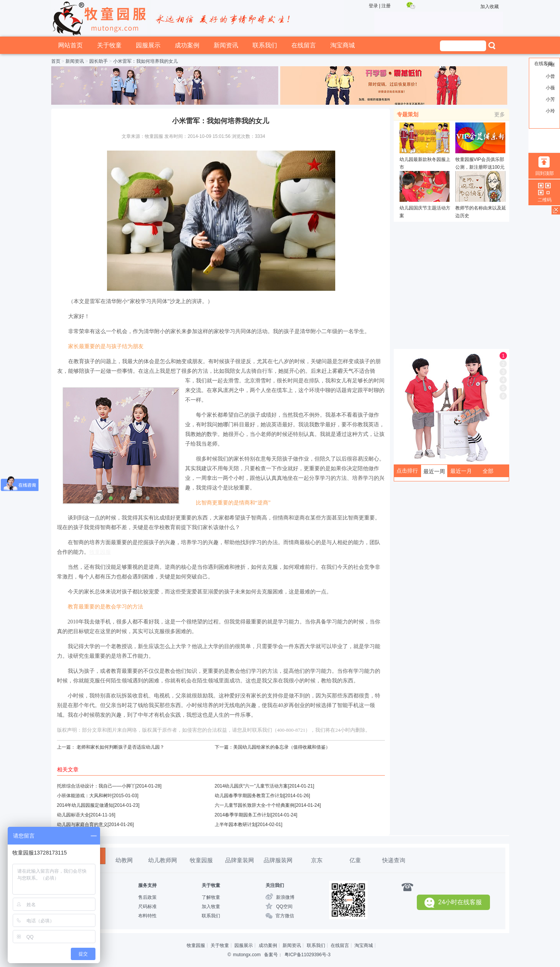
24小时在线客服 (453, 902)
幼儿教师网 (163, 860)
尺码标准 (147, 907)
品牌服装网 (278, 860)
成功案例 (187, 45)
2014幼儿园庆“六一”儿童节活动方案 (252, 786)
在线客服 (543, 64)
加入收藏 (490, 7)
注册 (386, 6)
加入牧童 (211, 907)
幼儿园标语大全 (73, 815)
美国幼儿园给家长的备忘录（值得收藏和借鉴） (282, 747)
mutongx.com (247, 955)
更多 (500, 114)
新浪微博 (285, 897)
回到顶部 (545, 173)
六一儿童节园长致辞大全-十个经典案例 (255, 805)
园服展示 (148, 45)
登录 (373, 6)
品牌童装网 (240, 860)
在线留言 (304, 45)
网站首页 (70, 45)
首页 (56, 61)
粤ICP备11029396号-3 (308, 955)
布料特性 (147, 916)
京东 (317, 860)
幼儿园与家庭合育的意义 (82, 825)
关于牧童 (109, 45)
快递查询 (394, 860)
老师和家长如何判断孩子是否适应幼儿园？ (120, 747)
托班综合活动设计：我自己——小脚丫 (96, 786)
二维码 (545, 200)
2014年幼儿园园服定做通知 (85, 805)
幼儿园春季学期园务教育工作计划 (249, 796)
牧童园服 (201, 860)
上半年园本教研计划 (236, 825)
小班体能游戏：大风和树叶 (85, 796)
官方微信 (285, 916)
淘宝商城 (343, 45)
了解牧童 (211, 897)
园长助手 (99, 61)
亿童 (355, 860)
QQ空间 (284, 907)
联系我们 (265, 45)
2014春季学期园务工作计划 (243, 815)
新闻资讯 (226, 45)
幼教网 (124, 860)
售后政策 (147, 897)
